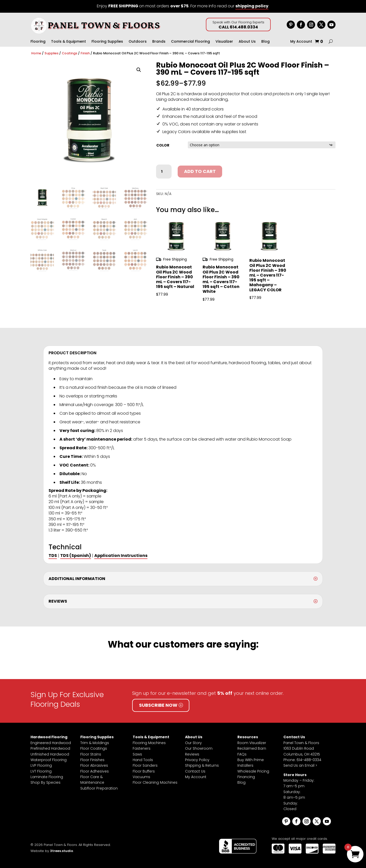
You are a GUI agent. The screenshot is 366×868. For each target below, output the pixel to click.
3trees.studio (62, 851)
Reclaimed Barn (252, 748)
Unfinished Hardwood (50, 754)
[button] (139, 70)
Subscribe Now (158, 705)
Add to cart (200, 171)
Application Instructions (121, 556)
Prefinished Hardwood (50, 748)
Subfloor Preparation (99, 788)
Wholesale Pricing (253, 771)
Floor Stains (91, 754)
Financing (246, 777)
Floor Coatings (94, 748)
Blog (265, 42)
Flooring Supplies (107, 42)
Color (163, 145)
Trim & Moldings (95, 743)
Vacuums (141, 777)
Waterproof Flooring (49, 760)
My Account (301, 42)
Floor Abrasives (94, 765)
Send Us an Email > (300, 765)
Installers (245, 765)
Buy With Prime (251, 760)
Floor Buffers (144, 771)
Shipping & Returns (202, 765)
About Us (247, 42)
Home (36, 53)
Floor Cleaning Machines (155, 782)
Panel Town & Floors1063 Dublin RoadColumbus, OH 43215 (302, 749)
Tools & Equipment (68, 42)
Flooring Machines (149, 743)
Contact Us (195, 771)
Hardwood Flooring (49, 737)
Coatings (70, 53)
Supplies (51, 53)
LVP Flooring (41, 765)
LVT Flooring (41, 771)
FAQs (242, 754)
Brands (159, 42)
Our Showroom (199, 748)
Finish (85, 53)
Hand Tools (143, 760)
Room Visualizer (252, 743)
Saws (137, 754)
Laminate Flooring (47, 777)
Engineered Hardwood (51, 743)
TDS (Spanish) (76, 556)
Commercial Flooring (190, 42)
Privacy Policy (197, 760)
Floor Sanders (145, 765)
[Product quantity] (164, 172)
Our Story (193, 743)
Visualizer (224, 42)
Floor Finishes (92, 760)
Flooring (38, 42)
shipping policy (252, 6)
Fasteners (142, 748)
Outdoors (138, 42)
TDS (53, 556)
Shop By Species (45, 782)
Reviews (192, 754)
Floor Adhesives (95, 771)
